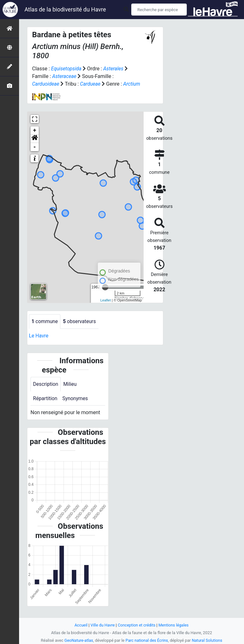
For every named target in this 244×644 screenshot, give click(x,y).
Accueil (80, 625)
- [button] (35, 155)
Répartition (45, 406)
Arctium (41, 92)
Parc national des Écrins (147, 640)
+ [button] (35, 138)
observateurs (80, 329)
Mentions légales (174, 625)
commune (45, 329)
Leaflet (106, 308)
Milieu (71, 392)
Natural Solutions (208, 640)
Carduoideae (46, 84)
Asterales (114, 69)
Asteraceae (64, 76)
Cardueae (91, 84)
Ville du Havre (102, 625)
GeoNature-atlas (78, 640)
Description (46, 392)
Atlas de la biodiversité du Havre (65, 9)
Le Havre (39, 343)
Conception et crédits (137, 625)
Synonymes (76, 406)
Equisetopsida (67, 69)
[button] (35, 146)
